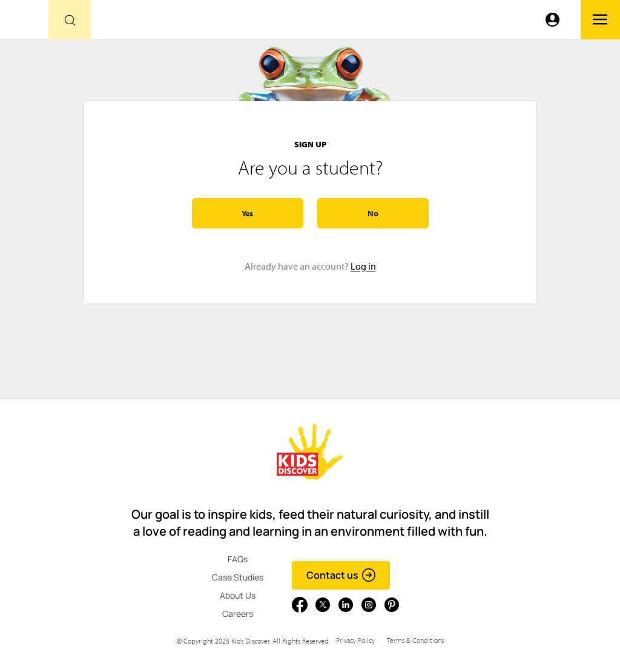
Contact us (341, 575)
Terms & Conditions (415, 640)
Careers (238, 614)
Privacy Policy (355, 640)
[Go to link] (24, 23)
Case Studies (238, 577)
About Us (238, 595)
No (373, 213)
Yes (247, 213)
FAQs (238, 559)
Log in (363, 266)
